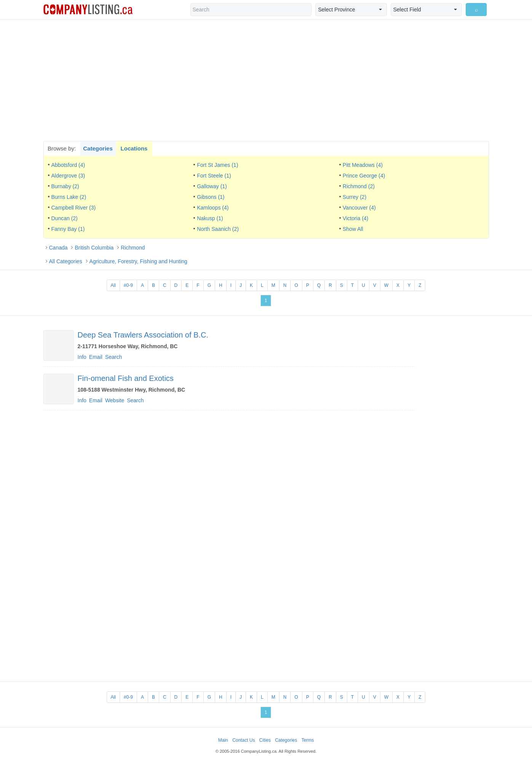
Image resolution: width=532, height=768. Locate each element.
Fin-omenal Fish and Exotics (126, 378)
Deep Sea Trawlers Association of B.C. (143, 335)
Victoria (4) (355, 218)
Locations (134, 148)
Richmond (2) (359, 186)
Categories (98, 148)
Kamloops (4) (213, 208)
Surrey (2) (355, 197)
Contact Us (244, 740)
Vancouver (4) (359, 208)
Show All (353, 229)
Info (82, 357)
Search (113, 357)
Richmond (133, 248)
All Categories (66, 261)
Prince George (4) (364, 176)
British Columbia (94, 248)
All (113, 285)
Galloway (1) (212, 186)
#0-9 (128, 285)
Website (115, 400)
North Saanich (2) (218, 229)
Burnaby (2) (65, 186)
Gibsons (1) (211, 197)
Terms (308, 740)
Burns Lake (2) (69, 197)
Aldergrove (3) (68, 176)
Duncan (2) (65, 218)
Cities (265, 740)
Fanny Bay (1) (68, 229)
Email (96, 357)
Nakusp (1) (210, 218)
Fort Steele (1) (214, 176)
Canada (58, 248)
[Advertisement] (266, 80)
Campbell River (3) (74, 208)
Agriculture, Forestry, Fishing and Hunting (138, 261)
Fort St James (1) (217, 165)
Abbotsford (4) (68, 165)
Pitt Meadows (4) (363, 165)
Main (223, 740)
